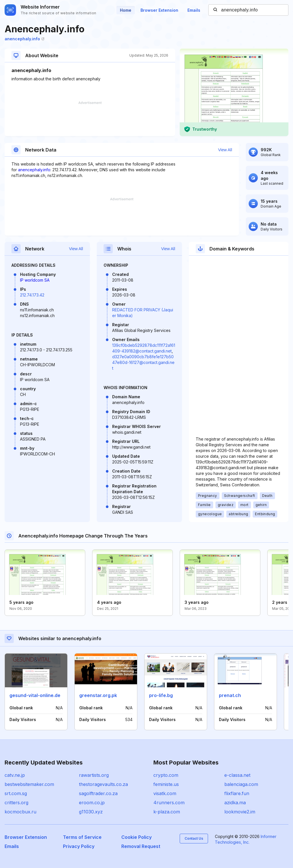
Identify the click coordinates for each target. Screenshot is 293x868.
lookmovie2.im (240, 812)
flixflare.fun (237, 793)
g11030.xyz (91, 812)
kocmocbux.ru (20, 812)
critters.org (16, 803)
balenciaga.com (241, 784)
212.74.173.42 (32, 295)
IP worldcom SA (35, 280)
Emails (194, 10)
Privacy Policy (79, 846)
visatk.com (165, 793)
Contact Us (194, 838)
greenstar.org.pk (98, 695)
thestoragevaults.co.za (103, 784)
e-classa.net (237, 775)
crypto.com (166, 775)
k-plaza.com (167, 812)
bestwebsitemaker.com (29, 784)
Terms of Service (82, 837)
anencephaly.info (24, 39)
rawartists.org (94, 775)
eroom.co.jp (92, 803)
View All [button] (225, 150)
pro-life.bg (161, 695)
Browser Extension (159, 10)
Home (126, 10)
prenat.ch (230, 695)
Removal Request (141, 846)
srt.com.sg (16, 793)
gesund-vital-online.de (35, 695)
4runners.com (169, 803)
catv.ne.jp (15, 775)
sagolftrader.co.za (98, 793)
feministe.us (166, 784)
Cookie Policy (136, 837)
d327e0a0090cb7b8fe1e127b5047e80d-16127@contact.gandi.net (143, 362)
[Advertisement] (90, 119)
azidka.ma (235, 803)
